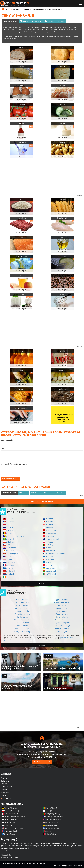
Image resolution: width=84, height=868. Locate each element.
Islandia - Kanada (22, 608)
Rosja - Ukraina (62, 614)
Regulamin (5, 793)
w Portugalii (50, 545)
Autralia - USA (62, 608)
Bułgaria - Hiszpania (62, 623)
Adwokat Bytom (6, 855)
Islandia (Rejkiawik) (11, 831)
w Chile (9, 545)
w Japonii (49, 522)
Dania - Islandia (62, 617)
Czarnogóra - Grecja (62, 626)
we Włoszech (51, 574)
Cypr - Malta (62, 611)
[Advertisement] (42, 710)
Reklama (4, 790)
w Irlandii (10, 577)
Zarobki (61, 21)
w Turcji (49, 565)
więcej (42, 583)
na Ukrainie (50, 568)
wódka (67, 638)
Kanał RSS (7, 798)
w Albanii (10, 519)
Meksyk (48, 831)
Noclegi (37, 21)
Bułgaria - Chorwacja (22, 623)
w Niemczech (51, 533)
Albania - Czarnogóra (22, 620)
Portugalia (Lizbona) (53, 814)
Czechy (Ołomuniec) (12, 811)
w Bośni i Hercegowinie (15, 536)
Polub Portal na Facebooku (42, 502)
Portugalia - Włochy (62, 629)
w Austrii (10, 530)
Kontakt (4, 796)
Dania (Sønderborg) (11, 814)
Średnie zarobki (6, 787)
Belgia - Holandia (22, 605)
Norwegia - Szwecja (22, 629)
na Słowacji (50, 551)
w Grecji (9, 568)
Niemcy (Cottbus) (10, 808)
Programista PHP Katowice (72, 866)
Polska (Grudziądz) (11, 820)
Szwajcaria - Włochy (22, 632)
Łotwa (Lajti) (9, 825)
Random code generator (10, 857)
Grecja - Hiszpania (22, 600)
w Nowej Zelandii (52, 539)
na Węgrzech (51, 571)
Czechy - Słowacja (62, 620)
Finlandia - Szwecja (22, 614)
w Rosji (49, 548)
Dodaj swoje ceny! (42, 762)
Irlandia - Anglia (22, 617)
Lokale (24, 21)
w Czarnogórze (12, 554)
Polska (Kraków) (10, 823)
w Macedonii (51, 530)
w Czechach (11, 556)
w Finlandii (10, 562)
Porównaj (4, 784)
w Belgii (9, 533)
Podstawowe (10, 21)
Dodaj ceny (5, 781)
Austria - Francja (22, 611)
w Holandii (10, 574)
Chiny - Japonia (62, 605)
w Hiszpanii (11, 571)
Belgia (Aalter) (51, 834)
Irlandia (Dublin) (51, 808)
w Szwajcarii (51, 559)
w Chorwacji (11, 548)
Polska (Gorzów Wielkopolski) (15, 817)
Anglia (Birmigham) (52, 811)
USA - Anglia (62, 632)
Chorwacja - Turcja (62, 602)
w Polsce (49, 542)
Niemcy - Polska (22, 602)
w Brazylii (10, 539)
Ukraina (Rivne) (51, 825)
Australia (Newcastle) (53, 820)
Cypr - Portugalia (62, 600)
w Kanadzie (50, 525)
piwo (62, 638)
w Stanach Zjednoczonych (56, 554)
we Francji (10, 565)
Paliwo (49, 21)
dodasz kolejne (67, 32)
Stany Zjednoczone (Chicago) (15, 828)
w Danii (9, 559)
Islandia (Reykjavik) (52, 828)
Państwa (4, 778)
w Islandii (49, 519)
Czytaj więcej (6, 850)
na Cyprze (10, 551)
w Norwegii (50, 536)
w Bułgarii (10, 542)
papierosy (6, 640)
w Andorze (10, 522)
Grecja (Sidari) (9, 834)
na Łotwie (49, 527)
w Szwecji (50, 562)
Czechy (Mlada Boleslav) (54, 817)
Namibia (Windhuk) (52, 823)
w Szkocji (49, 556)
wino (72, 638)
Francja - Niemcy (22, 626)
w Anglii (9, 525)
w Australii (10, 527)
